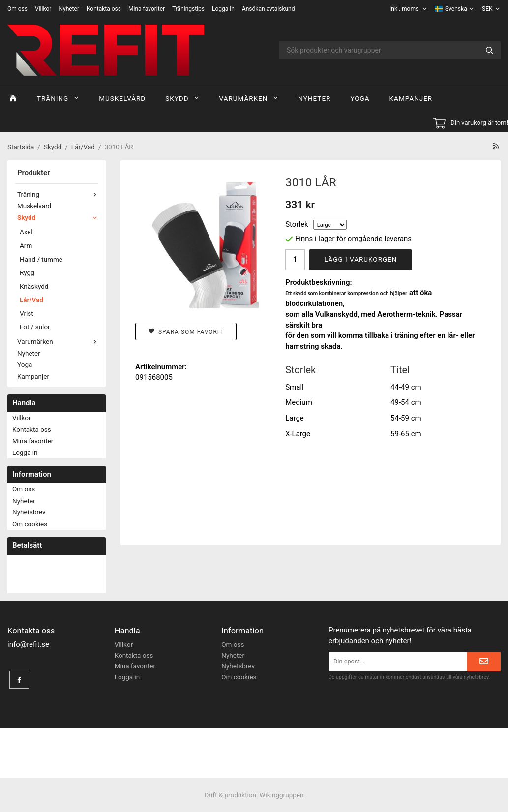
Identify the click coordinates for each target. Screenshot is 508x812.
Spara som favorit (186, 332)
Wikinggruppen (282, 795)
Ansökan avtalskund (269, 9)
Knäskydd (34, 286)
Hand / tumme (41, 259)
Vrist (27, 313)
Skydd (182, 98)
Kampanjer (411, 98)
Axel (26, 232)
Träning (58, 98)
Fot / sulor (35, 327)
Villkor (43, 9)
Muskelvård (122, 98)
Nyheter (69, 9)
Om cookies (30, 524)
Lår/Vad (31, 300)
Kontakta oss (104, 9)
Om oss (17, 9)
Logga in (223, 9)
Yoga (360, 98)
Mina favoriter (147, 9)
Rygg (27, 272)
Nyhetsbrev (29, 512)
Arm (26, 245)
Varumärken (249, 98)
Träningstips (188, 9)
